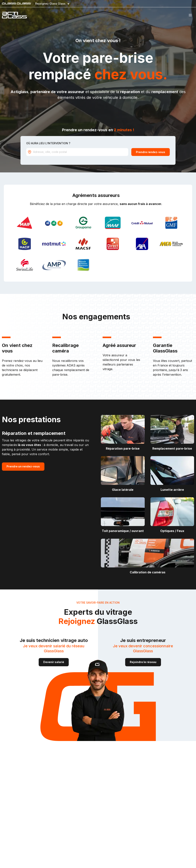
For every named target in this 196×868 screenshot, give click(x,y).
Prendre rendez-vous (151, 152)
